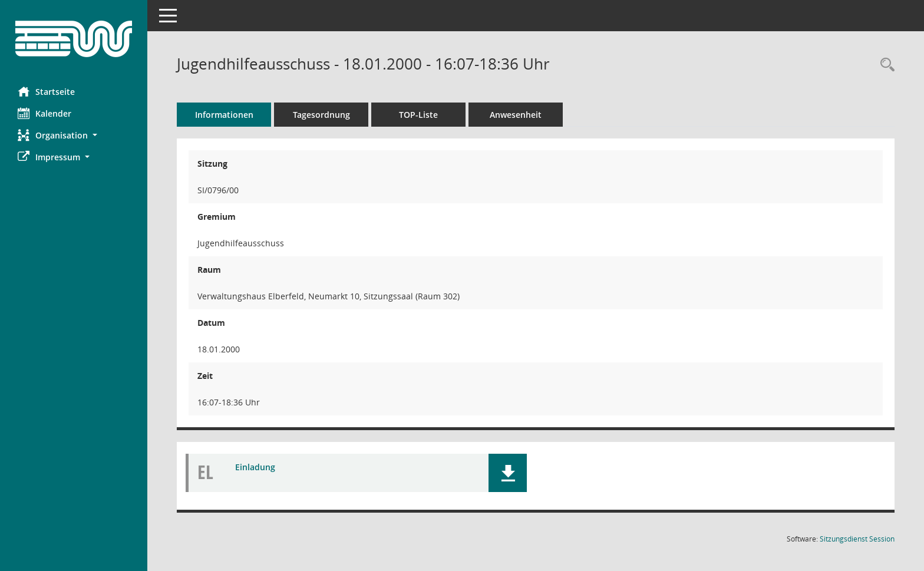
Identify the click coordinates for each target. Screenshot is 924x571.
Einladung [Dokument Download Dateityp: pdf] (255, 467)
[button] (74, 135)
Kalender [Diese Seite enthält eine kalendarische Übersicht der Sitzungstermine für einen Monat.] (44, 113)
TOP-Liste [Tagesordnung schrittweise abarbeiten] (418, 115)
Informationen (224, 115)
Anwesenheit (516, 115)
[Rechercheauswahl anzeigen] (885, 65)
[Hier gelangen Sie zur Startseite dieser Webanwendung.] (74, 39)
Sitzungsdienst (857, 539)
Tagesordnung (321, 115)
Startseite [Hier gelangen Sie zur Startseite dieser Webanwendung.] (46, 91)
